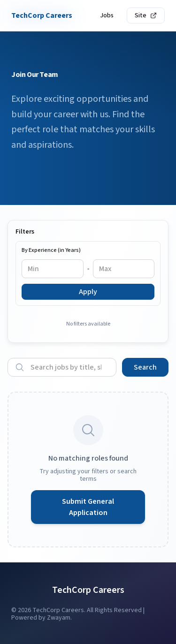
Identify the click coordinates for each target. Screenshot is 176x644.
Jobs (107, 15)
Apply (88, 292)
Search (145, 367)
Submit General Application (88, 507)
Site (146, 15)
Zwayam (59, 618)
